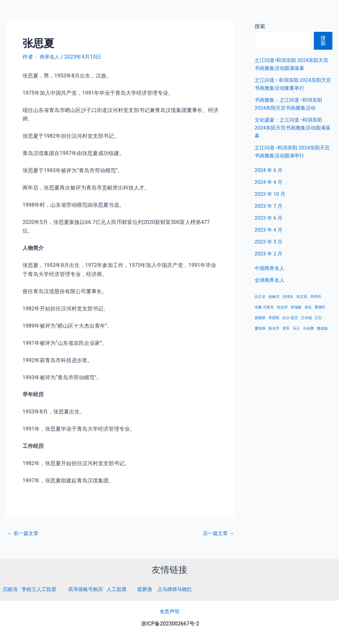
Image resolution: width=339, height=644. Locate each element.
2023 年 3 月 (269, 242)
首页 (232, 13)
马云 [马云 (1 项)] (296, 328)
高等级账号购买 (90, 589)
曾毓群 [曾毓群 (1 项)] (260, 318)
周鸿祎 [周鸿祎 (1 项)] (316, 297)
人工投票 (123, 589)
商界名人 (29, 13)
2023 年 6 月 (269, 218)
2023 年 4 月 (269, 230)
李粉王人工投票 (41, 589)
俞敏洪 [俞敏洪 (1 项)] (274, 297)
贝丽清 (11, 589)
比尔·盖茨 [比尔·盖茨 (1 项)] (290, 318)
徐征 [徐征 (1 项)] (308, 307)
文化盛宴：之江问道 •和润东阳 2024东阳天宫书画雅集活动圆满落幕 (292, 128)
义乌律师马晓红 (184, 589)
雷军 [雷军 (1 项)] (286, 328)
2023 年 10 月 (271, 194)
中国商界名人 (264, 13)
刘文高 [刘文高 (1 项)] (302, 297)
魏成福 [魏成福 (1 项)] (322, 328)
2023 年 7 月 (269, 206)
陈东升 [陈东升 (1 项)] (274, 328)
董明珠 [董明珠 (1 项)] (260, 328)
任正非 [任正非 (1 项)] (260, 297)
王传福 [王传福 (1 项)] (306, 318)
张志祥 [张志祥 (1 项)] (282, 307)
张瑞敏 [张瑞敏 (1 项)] (296, 307)
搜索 (323, 41)
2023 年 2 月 (269, 254)
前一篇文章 (24, 533)
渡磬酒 (152, 589)
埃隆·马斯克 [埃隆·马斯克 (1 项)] (264, 307)
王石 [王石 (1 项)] (318, 318)
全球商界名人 (306, 13)
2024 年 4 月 (269, 182)
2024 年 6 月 (269, 170)
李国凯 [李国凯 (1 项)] (274, 318)
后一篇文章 (218, 533)
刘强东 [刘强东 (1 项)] (288, 297)
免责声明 (169, 611)
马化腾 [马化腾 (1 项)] (308, 328)
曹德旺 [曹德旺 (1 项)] (320, 307)
